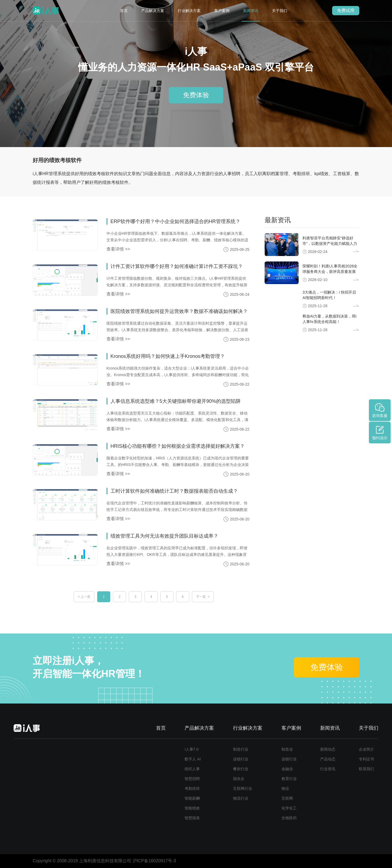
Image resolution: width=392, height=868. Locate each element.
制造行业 (241, 749)
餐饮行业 (241, 769)
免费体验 (196, 95)
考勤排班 (192, 788)
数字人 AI (193, 759)
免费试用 (346, 10)
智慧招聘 (192, 779)
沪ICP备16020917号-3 (154, 861)
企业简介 (366, 749)
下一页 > (203, 597)
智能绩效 (192, 808)
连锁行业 (241, 759)
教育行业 (289, 779)
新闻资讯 (251, 11)
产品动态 (328, 759)
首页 (124, 11)
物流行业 (241, 798)
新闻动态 (328, 749)
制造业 (287, 749)
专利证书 (366, 759)
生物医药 (289, 818)
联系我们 (366, 769)
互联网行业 (243, 788)
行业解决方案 (189, 11)
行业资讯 (328, 769)
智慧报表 (192, 818)
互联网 (287, 798)
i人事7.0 (192, 749)
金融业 (287, 769)
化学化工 (289, 808)
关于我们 (280, 11)
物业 (285, 788)
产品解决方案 (153, 11)
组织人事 (192, 769)
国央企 (239, 779)
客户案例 (222, 11)
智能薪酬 (192, 798)
